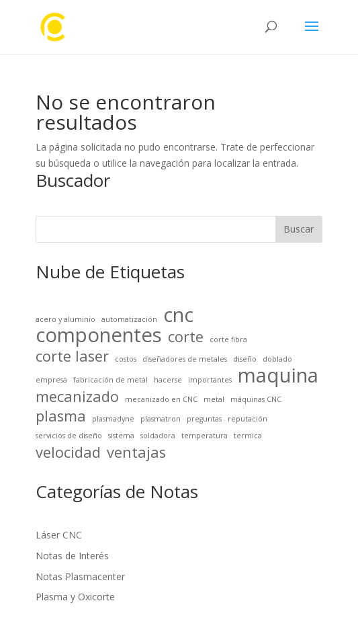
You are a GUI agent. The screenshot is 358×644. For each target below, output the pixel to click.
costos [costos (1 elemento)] (126, 359)
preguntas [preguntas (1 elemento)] (204, 419)
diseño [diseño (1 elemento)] (245, 359)
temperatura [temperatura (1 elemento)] (205, 436)
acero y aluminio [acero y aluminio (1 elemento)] (65, 319)
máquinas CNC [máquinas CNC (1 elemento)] (256, 399)
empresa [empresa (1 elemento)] (51, 380)
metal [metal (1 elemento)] (214, 399)
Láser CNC (59, 535)
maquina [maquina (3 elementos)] (278, 376)
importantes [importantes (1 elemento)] (210, 380)
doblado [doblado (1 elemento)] (277, 359)
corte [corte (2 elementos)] (186, 337)
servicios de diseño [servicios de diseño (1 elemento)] (69, 436)
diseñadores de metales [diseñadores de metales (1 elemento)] (185, 359)
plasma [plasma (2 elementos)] (61, 416)
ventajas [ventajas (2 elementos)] (136, 452)
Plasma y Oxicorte (75, 597)
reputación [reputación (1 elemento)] (248, 419)
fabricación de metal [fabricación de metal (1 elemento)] (110, 380)
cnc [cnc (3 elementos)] (178, 315)
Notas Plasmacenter (80, 576)
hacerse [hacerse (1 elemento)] (168, 380)
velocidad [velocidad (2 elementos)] (68, 452)
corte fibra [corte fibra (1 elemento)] (228, 339)
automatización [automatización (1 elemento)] (129, 319)
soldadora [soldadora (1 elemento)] (158, 436)
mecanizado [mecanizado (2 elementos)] (77, 397)
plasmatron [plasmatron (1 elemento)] (161, 419)
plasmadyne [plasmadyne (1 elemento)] (113, 419)
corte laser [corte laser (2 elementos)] (72, 356)
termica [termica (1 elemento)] (248, 436)
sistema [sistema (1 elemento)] (121, 436)
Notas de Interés (72, 556)
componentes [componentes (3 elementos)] (99, 335)
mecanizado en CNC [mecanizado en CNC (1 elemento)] (161, 399)
